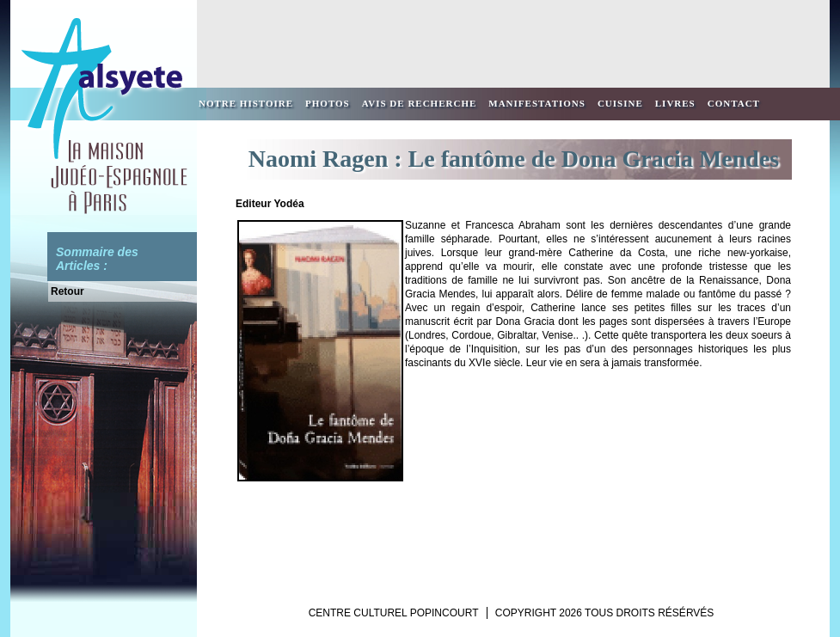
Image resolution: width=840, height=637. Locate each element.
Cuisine (620, 103)
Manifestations (537, 103)
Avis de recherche (420, 103)
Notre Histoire (246, 103)
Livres (675, 103)
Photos (328, 103)
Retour (67, 291)
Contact (734, 103)
